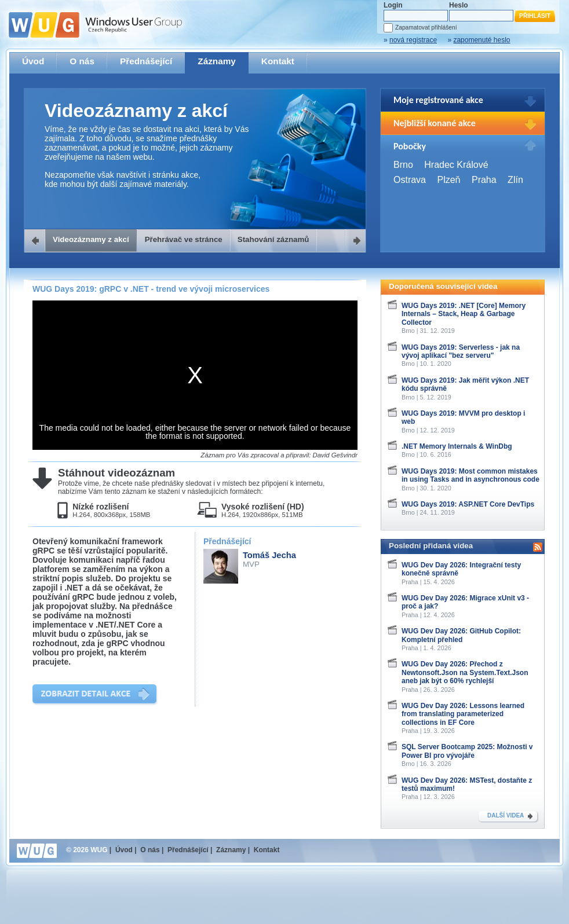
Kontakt (278, 61)
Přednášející (146, 61)
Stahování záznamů (273, 239)
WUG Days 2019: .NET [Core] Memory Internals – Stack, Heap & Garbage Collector (464, 314)
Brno (403, 165)
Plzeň (448, 180)
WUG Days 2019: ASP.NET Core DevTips (468, 504)
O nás (82, 61)
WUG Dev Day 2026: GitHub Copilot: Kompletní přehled (461, 635)
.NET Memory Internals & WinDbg (457, 446)
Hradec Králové (456, 165)
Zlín (515, 180)
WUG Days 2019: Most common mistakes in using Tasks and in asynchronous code (470, 475)
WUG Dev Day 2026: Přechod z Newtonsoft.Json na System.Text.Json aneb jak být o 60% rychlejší (465, 672)
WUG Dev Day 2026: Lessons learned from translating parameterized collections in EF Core (463, 714)
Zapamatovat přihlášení (426, 27)
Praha (484, 180)
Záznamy (217, 61)
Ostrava (410, 180)
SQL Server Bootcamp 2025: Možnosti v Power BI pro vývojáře (467, 751)
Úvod (33, 61)
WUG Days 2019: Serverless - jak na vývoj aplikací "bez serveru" (461, 351)
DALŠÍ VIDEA (506, 815)
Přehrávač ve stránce (184, 239)
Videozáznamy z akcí (91, 239)
